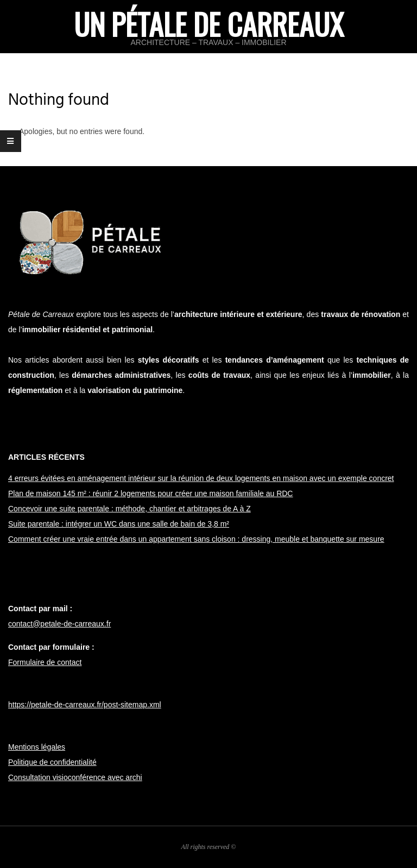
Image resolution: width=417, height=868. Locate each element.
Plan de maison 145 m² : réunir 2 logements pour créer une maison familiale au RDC (150, 493)
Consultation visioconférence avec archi (75, 777)
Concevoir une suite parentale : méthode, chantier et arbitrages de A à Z (129, 509)
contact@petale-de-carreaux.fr (59, 624)
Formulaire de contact (45, 662)
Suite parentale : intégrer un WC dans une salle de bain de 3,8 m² (119, 524)
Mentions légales (37, 747)
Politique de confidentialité (52, 762)
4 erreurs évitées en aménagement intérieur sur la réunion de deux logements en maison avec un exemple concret (201, 478)
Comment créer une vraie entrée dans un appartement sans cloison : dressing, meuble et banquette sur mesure (196, 539)
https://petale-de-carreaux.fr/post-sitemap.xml (85, 705)
